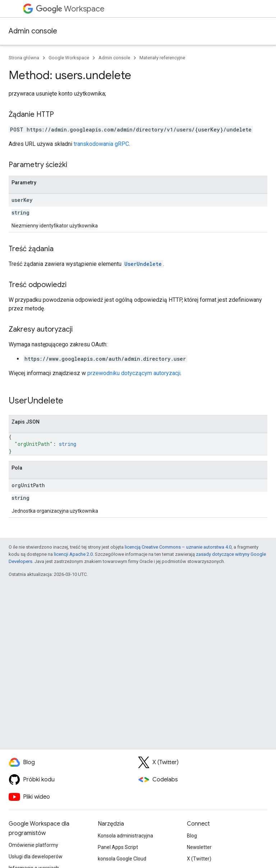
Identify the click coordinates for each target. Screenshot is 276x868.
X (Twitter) (199, 859)
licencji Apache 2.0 (73, 554)
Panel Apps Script (118, 847)
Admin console (33, 31)
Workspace (70, 9)
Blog (192, 836)
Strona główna (24, 58)
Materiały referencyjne (162, 58)
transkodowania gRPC (101, 144)
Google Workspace (69, 58)
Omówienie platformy (33, 845)
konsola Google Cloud (122, 859)
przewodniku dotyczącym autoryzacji (134, 373)
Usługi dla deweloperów (36, 857)
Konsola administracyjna (125, 836)
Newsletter (199, 847)
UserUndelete (143, 264)
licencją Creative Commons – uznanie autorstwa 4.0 (178, 547)
